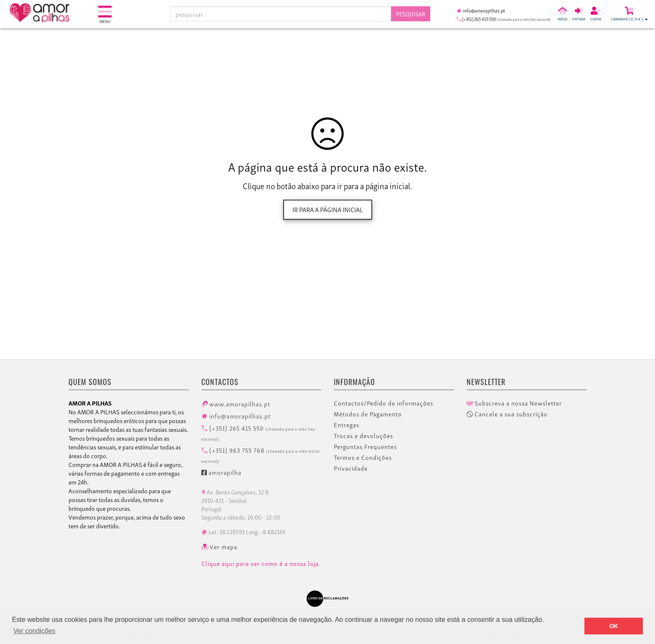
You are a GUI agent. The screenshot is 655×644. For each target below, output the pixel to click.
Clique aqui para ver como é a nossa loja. (261, 563)
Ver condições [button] (34, 631)
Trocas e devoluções (363, 436)
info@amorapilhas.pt (236, 416)
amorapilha (221, 472)
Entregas (347, 425)
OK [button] (614, 626)
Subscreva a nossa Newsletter (514, 403)
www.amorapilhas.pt (236, 403)
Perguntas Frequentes (365, 446)
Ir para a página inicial (328, 209)
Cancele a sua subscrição (507, 414)
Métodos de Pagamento (368, 414)
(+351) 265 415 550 (258, 432)
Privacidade (351, 468)
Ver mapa (220, 547)
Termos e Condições (363, 457)
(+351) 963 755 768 (260, 454)
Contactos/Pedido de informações (383, 403)
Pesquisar (411, 14)
